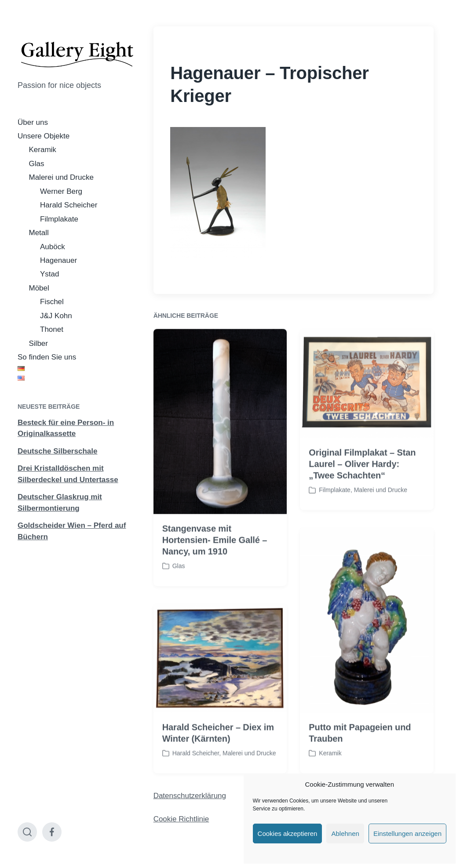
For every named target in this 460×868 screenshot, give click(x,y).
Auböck (53, 247)
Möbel (39, 288)
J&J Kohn (56, 316)
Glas (37, 164)
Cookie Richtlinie (181, 819)
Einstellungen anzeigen (407, 833)
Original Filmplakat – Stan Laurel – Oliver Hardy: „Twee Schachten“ (362, 482)
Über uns (33, 122)
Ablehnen (345, 833)
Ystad (49, 274)
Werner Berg (61, 191)
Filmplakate (59, 219)
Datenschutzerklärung (190, 796)
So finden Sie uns (47, 357)
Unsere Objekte (44, 136)
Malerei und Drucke (61, 177)
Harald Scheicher (69, 205)
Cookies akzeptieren (288, 833)
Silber (38, 343)
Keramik (43, 150)
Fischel (52, 302)
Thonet (52, 329)
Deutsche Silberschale (57, 451)
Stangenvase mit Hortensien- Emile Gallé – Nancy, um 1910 (215, 558)
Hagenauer (58, 260)
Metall (39, 233)
